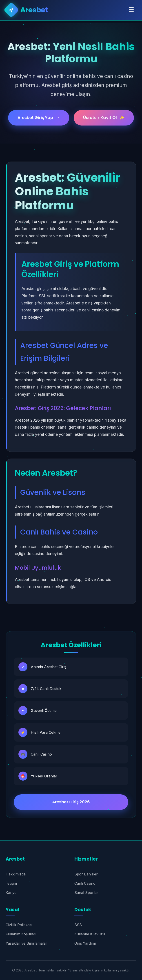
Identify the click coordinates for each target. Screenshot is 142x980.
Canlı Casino (85, 883)
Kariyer (12, 893)
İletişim (11, 883)
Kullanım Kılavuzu (90, 934)
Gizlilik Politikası (19, 925)
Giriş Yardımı (85, 943)
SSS (78, 925)
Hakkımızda (16, 874)
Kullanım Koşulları (21, 934)
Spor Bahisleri (86, 874)
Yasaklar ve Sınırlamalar (26, 943)
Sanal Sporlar (86, 893)
